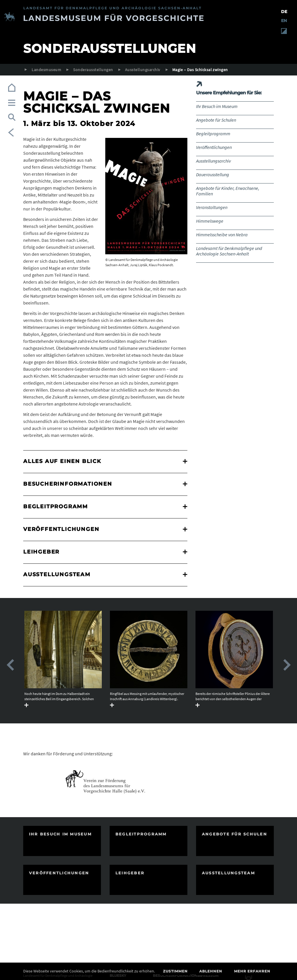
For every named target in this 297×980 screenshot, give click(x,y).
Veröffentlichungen (214, 147)
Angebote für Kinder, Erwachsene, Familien (228, 191)
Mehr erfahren (252, 971)
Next (287, 665)
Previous (10, 665)
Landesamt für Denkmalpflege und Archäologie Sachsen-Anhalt (229, 251)
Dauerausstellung (213, 174)
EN (284, 21)
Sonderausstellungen (93, 70)
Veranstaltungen (212, 207)
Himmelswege (210, 221)
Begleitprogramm (213, 134)
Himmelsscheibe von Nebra (222, 235)
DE (284, 12)
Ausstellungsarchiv (143, 70)
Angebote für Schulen (216, 120)
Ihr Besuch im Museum (217, 106)
